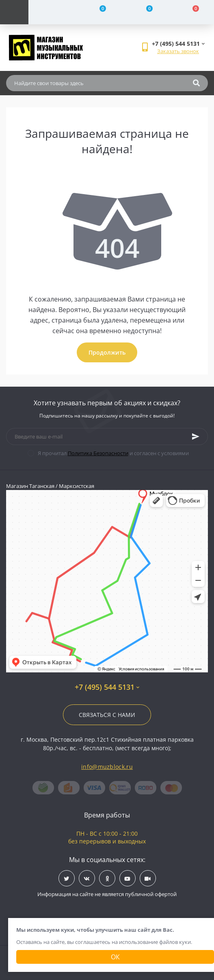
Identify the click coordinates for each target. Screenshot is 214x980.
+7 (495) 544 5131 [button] (107, 687)
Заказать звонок (178, 51)
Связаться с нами (107, 715)
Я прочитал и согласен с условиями (113, 453)
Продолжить (107, 352)
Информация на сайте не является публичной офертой (107, 894)
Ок (115, 957)
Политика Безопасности (98, 453)
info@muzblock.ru (107, 767)
